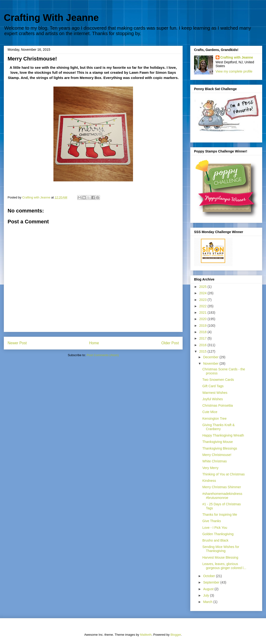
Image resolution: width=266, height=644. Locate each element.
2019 (203, 326)
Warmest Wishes (215, 393)
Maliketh (146, 635)
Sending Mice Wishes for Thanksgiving (221, 549)
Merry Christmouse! (217, 455)
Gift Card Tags (213, 386)
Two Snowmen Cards (218, 380)
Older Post (170, 343)
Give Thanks (212, 521)
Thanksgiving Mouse (218, 442)
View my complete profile (234, 71)
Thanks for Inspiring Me (220, 515)
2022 (203, 306)
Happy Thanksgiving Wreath (223, 435)
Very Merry (210, 468)
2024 (203, 293)
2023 (203, 300)
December (211, 357)
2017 (203, 338)
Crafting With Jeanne (51, 18)
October (209, 576)
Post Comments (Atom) (103, 355)
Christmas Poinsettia (218, 405)
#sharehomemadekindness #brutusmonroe (222, 496)
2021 (203, 313)
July (207, 595)
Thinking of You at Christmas (223, 474)
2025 (203, 287)
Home (94, 343)
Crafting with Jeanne (237, 57)
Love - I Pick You (215, 528)
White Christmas (215, 461)
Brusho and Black (215, 540)
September (212, 582)
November (211, 363)
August (209, 589)
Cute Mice (210, 412)
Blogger (176, 635)
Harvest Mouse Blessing (220, 557)
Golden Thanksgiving (218, 534)
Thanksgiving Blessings (220, 448)
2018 (203, 332)
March (208, 602)
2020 (203, 319)
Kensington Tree (214, 419)
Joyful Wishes (213, 399)
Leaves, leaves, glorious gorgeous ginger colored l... (224, 566)
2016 (203, 345)
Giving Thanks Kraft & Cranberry (218, 427)
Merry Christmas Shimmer (222, 487)
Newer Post (17, 343)
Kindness (209, 481)
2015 (203, 351)
